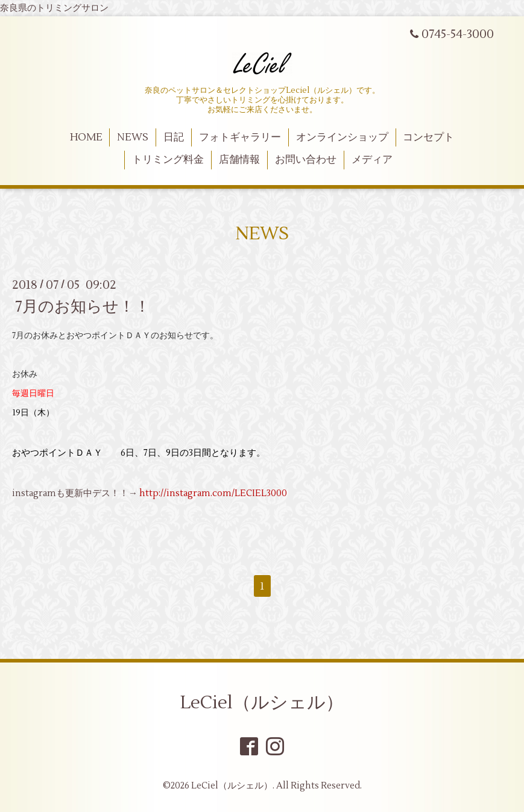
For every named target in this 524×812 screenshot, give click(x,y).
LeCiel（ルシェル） (262, 703)
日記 (174, 137)
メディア (372, 160)
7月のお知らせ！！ (83, 306)
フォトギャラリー (240, 137)
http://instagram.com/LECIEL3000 (213, 493)
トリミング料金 (168, 160)
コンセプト (428, 137)
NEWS (133, 137)
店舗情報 (239, 160)
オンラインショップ (342, 137)
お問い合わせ (306, 160)
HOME (86, 137)
